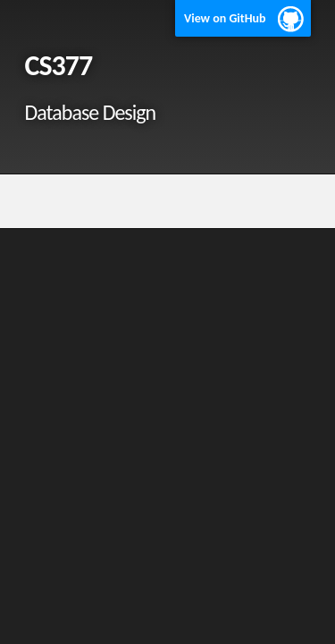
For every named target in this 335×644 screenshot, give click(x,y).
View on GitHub (225, 18)
